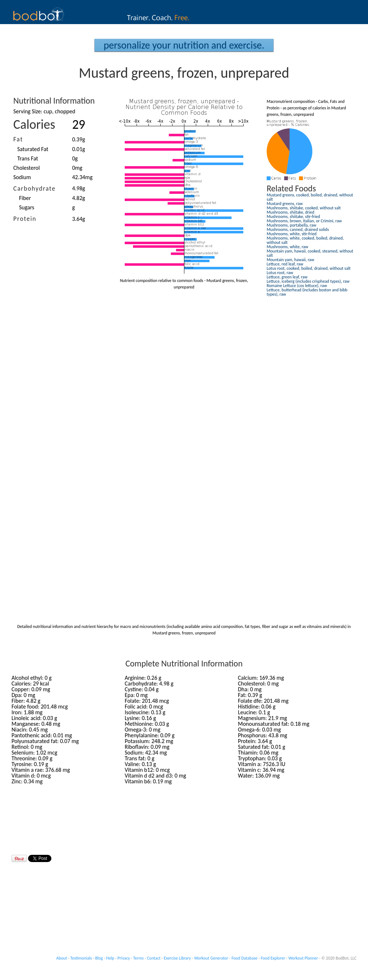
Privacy (124, 958)
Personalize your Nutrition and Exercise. (184, 45)
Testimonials (81, 958)
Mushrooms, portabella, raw (291, 225)
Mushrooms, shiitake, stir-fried (293, 216)
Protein (25, 219)
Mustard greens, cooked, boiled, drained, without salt (310, 197)
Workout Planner (303, 958)
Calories (34, 124)
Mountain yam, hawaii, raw (290, 260)
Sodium (22, 177)
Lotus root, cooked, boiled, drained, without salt (309, 268)
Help (110, 958)
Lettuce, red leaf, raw (285, 264)
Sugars (27, 207)
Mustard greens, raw (285, 204)
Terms (139, 958)
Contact (154, 958)
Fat (18, 139)
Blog (99, 958)
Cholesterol (27, 168)
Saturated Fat (33, 149)
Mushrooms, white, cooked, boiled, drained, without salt (305, 240)
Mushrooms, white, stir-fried (292, 234)
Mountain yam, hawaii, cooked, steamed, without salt (310, 253)
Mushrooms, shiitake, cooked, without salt (304, 208)
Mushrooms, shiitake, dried (291, 212)
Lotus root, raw (280, 273)
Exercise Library (177, 958)
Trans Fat (28, 158)
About (62, 958)
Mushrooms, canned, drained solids (298, 229)
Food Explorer (273, 958)
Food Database (244, 958)
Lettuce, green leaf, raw (287, 277)
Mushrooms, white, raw (287, 247)
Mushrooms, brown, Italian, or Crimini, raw (304, 221)
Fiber (25, 198)
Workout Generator (211, 958)
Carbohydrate (34, 188)
